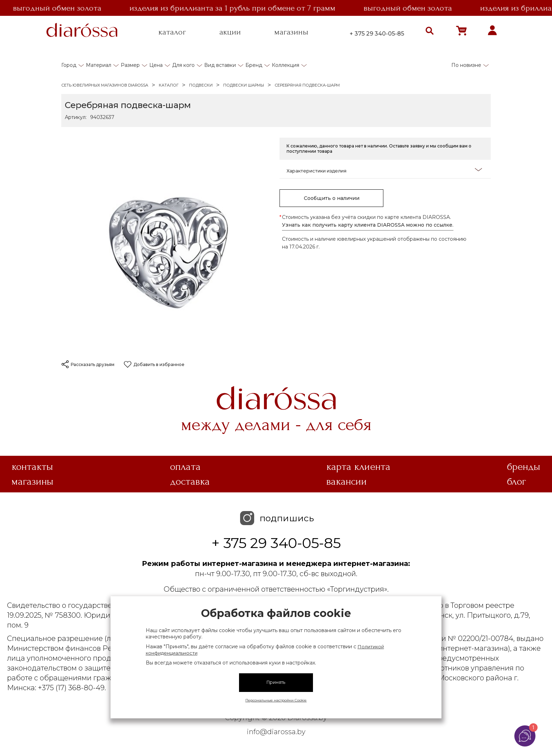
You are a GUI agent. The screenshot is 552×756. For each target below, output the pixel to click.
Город (69, 65)
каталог (172, 32)
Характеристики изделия (384, 170)
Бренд (254, 65)
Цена (156, 65)
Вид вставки (220, 65)
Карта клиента (358, 467)
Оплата (185, 467)
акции (230, 32)
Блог (516, 481)
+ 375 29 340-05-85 (377, 34)
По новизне (466, 65)
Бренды (524, 467)
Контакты (32, 467)
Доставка (190, 481)
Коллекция (286, 65)
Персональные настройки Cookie (276, 700)
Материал (99, 65)
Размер (130, 65)
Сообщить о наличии (332, 198)
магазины (291, 32)
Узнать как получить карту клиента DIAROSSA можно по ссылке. (368, 225)
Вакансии (347, 481)
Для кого (183, 65)
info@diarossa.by (276, 732)
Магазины (33, 481)
